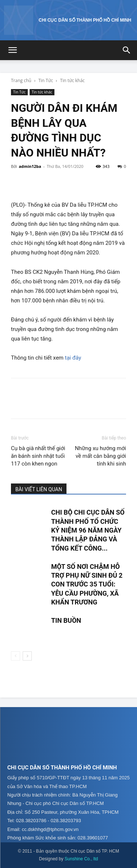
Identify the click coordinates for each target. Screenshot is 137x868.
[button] (12, 50)
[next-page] (27, 656)
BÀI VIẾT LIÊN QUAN (39, 489)
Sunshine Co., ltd (81, 859)
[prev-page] (16, 656)
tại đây (73, 358)
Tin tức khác (73, 80)
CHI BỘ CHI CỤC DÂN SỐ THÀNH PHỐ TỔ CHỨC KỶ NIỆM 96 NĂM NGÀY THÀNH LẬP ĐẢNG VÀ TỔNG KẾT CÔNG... (88, 530)
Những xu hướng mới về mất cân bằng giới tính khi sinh (100, 456)
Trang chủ (21, 80)
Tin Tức (46, 80)
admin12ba (30, 166)
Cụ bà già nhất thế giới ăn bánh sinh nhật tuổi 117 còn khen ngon (38, 456)
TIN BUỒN (66, 620)
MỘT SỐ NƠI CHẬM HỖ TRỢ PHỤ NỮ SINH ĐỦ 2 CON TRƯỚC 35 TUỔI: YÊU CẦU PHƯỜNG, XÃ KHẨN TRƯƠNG (87, 584)
